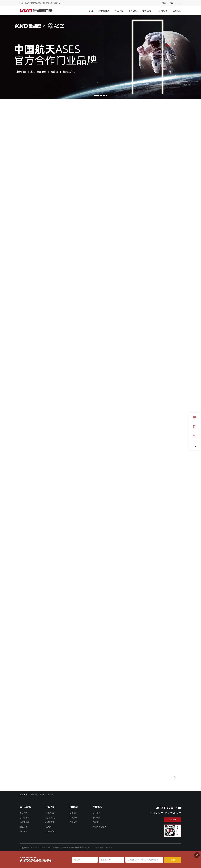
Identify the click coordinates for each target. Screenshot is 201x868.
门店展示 (73, 818)
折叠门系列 (50, 822)
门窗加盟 (50, 795)
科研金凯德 (25, 822)
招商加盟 (133, 11)
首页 (91, 11)
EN (180, 3)
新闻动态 (163, 11)
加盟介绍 (73, 813)
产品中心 (119, 11)
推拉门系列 (50, 818)
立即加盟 (73, 822)
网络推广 (42, 795)
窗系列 (48, 827)
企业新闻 (97, 813)
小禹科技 (34, 795)
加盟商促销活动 (100, 827)
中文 (171, 3)
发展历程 (24, 827)
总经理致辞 (25, 818)
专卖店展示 (148, 11)
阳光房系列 (50, 831)
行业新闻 (97, 818)
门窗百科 (97, 822)
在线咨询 (172, 820)
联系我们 (177, 11)
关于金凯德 (104, 11)
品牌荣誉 (24, 831)
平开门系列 (50, 813)
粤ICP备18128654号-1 (80, 847)
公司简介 (24, 813)
